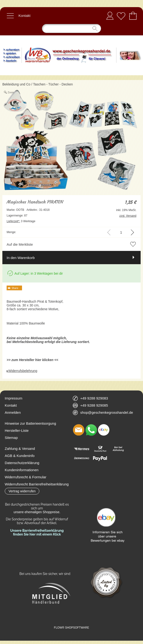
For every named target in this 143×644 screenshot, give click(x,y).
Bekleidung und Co (16, 84)
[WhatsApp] (91, 430)
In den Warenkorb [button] (21, 258)
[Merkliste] (121, 16)
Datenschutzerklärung (22, 463)
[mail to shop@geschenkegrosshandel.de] (79, 430)
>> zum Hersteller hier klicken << (32, 360)
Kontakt (25, 16)
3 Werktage (21, 221)
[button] (10, 16)
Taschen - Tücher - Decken (53, 84)
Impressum (13, 398)
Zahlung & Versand (20, 449)
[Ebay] (104, 430)
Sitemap (11, 438)
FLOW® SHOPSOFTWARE (71, 628)
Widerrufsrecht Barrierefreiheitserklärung (37, 484)
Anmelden (110, 16)
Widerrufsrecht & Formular (26, 477)
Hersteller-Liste (17, 430)
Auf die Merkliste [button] (20, 244)
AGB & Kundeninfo (20, 456)
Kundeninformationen (22, 470)
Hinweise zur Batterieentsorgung (30, 423)
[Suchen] (71, 28)
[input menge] (121, 232)
